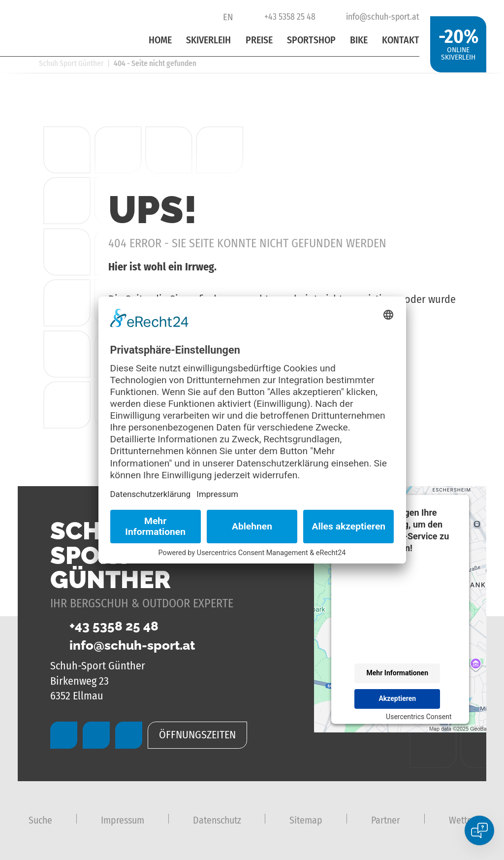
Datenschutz (217, 820)
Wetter (462, 820)
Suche (40, 820)
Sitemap (306, 820)
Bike (359, 40)
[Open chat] (479, 830)
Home (160, 40)
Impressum (123, 820)
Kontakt (401, 40)
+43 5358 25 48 (282, 17)
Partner (386, 820)
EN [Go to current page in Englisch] (228, 17)
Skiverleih (208, 40)
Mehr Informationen (397, 673)
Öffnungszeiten (197, 735)
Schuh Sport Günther (71, 64)
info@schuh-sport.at (376, 17)
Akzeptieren (397, 698)
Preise (259, 40)
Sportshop (311, 40)
